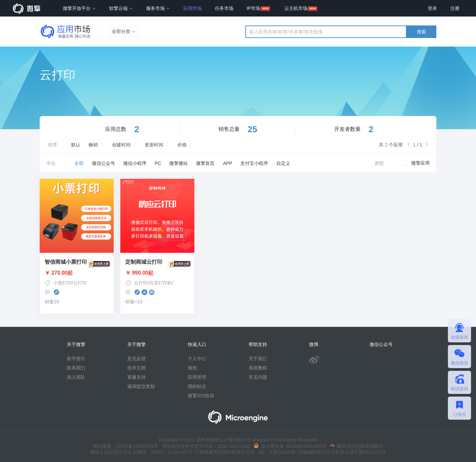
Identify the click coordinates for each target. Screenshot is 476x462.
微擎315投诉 (201, 396)
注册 (455, 8)
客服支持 (137, 377)
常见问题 (258, 377)
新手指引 (76, 359)
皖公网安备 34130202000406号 (290, 446)
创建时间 (121, 145)
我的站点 (197, 386)
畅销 (93, 145)
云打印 (80, 283)
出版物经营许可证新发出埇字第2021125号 (340, 452)
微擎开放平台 (79, 8)
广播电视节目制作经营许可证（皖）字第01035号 (244, 452)
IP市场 (253, 8)
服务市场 (158, 8)
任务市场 (224, 8)
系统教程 (258, 368)
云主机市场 (296, 8)
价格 (182, 145)
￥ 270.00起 (77, 273)
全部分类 (124, 31)
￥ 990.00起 (157, 273)
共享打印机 (161, 283)
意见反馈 (137, 359)
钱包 (192, 368)
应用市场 (192, 8)
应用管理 (197, 377)
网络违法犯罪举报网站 (357, 446)
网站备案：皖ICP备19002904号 (126, 446)
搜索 (421, 32)
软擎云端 (121, 8)
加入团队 (76, 377)
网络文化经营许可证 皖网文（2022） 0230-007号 (141, 452)
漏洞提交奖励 (141, 386)
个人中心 (197, 359)
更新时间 (154, 145)
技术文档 (137, 368)
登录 (432, 8)
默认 (76, 145)
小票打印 (62, 283)
